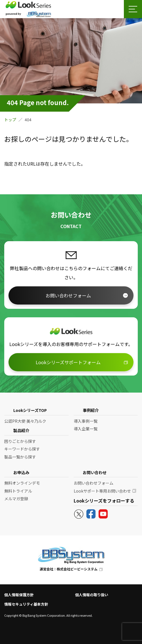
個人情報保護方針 (19, 595)
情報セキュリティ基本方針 (26, 604)
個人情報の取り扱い (92, 595)
